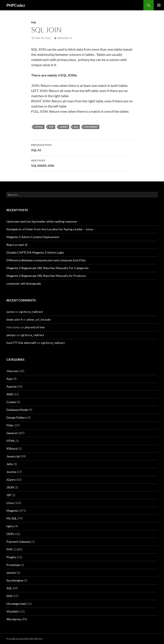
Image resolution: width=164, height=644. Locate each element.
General (12, 433)
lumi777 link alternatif (21, 343)
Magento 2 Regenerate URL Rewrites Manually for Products (46, 276)
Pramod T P (65, 38)
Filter (10, 425)
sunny (10, 312)
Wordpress (14, 619)
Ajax (9, 379)
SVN (9, 596)
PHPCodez (16, 5)
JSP (9, 495)
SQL (34, 22)
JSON (10, 487)
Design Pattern (16, 417)
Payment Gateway (18, 542)
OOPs (10, 534)
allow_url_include (39, 319)
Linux (10, 503)
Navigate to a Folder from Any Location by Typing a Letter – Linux (50, 229)
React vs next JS (17, 245)
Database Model (17, 410)
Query (64, 127)
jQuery (11, 479)
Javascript (13, 456)
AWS (10, 394)
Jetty (10, 464)
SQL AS (82, 147)
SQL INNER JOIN (82, 163)
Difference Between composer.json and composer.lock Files (46, 260)
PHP (51, 127)
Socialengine (15, 580)
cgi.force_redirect (31, 312)
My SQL (12, 518)
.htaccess (12, 371)
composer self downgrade (24, 283)
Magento (12, 511)
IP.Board (12, 448)
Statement (91, 127)
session (11, 573)
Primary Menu (159, 5)
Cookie (11, 402)
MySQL (39, 127)
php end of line (35, 327)
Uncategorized (16, 604)
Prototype (13, 565)
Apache (11, 386)
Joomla (11, 472)
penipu (11, 335)
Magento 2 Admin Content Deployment (33, 237)
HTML (11, 441)
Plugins (11, 557)
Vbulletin (13, 611)
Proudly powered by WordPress (24, 639)
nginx (10, 526)
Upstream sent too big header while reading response (42, 221)
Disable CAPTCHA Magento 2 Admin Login (35, 252)
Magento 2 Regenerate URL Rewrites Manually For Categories (48, 268)
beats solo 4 (14, 319)
